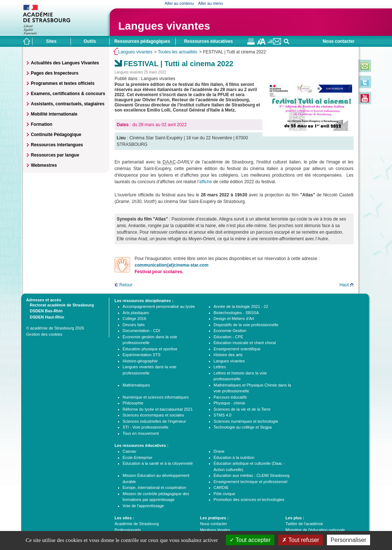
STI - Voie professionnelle (146, 427)
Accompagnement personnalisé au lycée (159, 306)
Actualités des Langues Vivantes (65, 63)
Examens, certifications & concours (68, 94)
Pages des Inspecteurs (55, 73)
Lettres (220, 367)
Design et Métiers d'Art (234, 319)
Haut (344, 285)
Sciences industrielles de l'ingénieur (155, 421)
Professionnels (128, 530)
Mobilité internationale (54, 114)
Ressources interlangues (57, 145)
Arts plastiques (136, 313)
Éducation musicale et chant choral (245, 343)
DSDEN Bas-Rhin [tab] (45, 310)
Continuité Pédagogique (56, 135)
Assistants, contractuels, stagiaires (68, 104)
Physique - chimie (230, 403)
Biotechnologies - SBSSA (236, 313)
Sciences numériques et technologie (246, 421)
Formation (42, 124)
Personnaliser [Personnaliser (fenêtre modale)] (349, 540)
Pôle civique (224, 494)
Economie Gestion (230, 331)
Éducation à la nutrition (234, 457)
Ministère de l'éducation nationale (315, 530)
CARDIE (221, 487)
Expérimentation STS (142, 355)
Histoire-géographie (140, 361)
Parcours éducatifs (230, 397)
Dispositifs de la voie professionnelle (246, 325)
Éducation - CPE (229, 337)
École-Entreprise (138, 457)
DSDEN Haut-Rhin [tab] (45, 317)
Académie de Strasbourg (137, 524)
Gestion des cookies (44, 334)
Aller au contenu (179, 3)
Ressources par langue (55, 155)
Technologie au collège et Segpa (243, 427)
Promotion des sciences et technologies (249, 500)
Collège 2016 (135, 319)
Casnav (130, 451)
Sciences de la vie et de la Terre (242, 409)
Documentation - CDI (142, 331)
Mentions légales (215, 530)
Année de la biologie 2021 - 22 (241, 306)
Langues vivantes (164, 26)
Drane (219, 451)
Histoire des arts (228, 355)
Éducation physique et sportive (150, 349)
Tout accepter (250, 540)
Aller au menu (210, 3)
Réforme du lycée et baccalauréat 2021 (158, 409)
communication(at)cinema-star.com (172, 265)
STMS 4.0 (223, 415)
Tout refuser (301, 540)
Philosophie (133, 403)
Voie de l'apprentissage (143, 506)
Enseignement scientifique (237, 349)
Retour (126, 285)
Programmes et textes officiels (63, 83)
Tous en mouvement (141, 433)
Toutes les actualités (178, 52)
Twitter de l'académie (304, 524)
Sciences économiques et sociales (153, 415)
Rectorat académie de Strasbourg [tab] (60, 305)
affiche (206, 182)
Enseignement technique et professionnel (251, 482)
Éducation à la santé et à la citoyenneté (158, 463)
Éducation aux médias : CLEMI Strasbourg (252, 475)
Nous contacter (338, 41)
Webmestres (44, 165)
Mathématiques (136, 385)
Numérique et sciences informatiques (156, 397)
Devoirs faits (134, 325)
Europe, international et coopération (155, 487)
